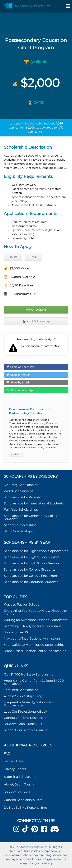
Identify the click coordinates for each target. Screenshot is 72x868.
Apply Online (36, 310)
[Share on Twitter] (36, 375)
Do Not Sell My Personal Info (25, 808)
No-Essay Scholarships (21, 485)
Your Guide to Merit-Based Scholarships (35, 645)
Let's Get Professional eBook (26, 712)
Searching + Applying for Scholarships (33, 626)
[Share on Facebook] (36, 367)
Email (34, 257)
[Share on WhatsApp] (36, 390)
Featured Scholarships (21, 690)
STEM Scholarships (18, 531)
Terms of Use (14, 761)
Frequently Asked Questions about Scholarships (31, 704)
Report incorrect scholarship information (5, 335)
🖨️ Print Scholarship (36, 321)
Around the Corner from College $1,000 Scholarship (34, 682)
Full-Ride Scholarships (21, 510)
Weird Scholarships (19, 491)
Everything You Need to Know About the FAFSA (35, 612)
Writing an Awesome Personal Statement (36, 620)
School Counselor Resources (26, 730)
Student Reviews (17, 792)
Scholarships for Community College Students (32, 517)
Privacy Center (15, 769)
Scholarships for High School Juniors (32, 557)
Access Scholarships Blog (23, 696)
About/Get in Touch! (19, 784)
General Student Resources (25, 718)
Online (13, 257)
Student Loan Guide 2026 (24, 724)
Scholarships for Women (23, 497)
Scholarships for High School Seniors (32, 563)
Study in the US (16, 632)
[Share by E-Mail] (36, 382)
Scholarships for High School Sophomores (36, 551)
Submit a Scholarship (20, 777)
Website (16, 454)
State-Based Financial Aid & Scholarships (35, 651)
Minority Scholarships (20, 525)
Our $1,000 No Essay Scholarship (29, 674)
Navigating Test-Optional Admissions (32, 638)
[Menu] (68, 6)
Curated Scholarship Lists (23, 800)
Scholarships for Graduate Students (31, 582)
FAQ (7, 753)
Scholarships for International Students (34, 503)
